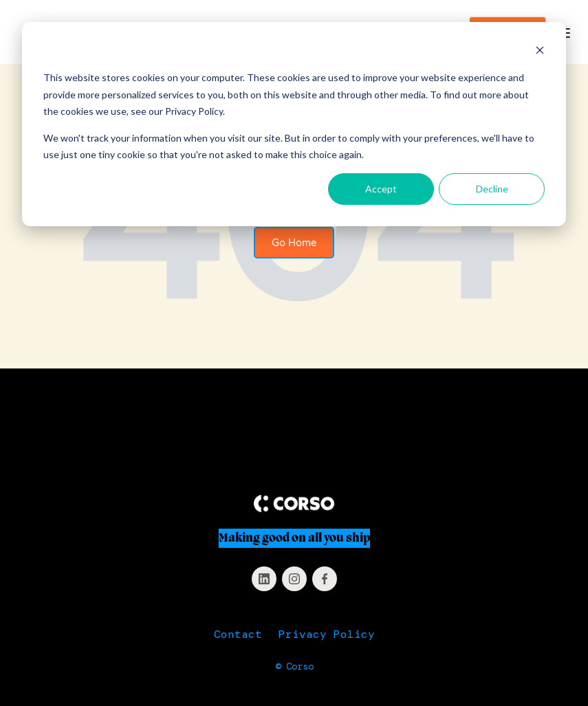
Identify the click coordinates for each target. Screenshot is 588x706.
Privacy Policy (327, 634)
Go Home (294, 242)
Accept (381, 189)
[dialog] (294, 124)
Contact (238, 634)
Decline (492, 189)
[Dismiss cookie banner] (540, 52)
